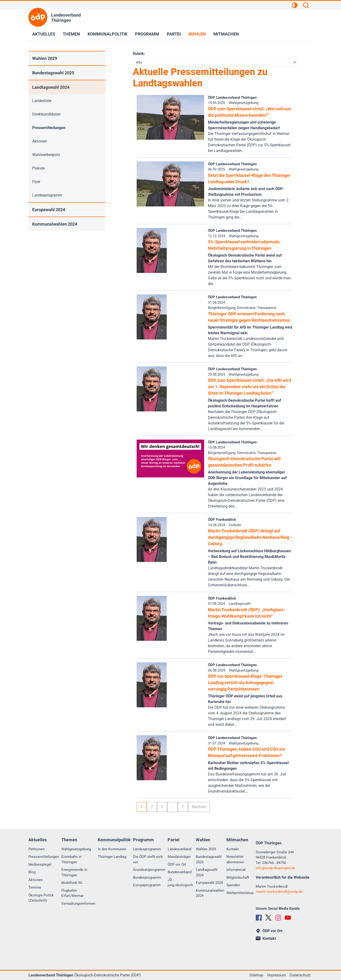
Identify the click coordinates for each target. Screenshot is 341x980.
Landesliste (42, 101)
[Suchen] (306, 6)
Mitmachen (226, 34)
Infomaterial (236, 870)
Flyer (36, 182)
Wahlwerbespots (46, 155)
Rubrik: (139, 54)
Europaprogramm (147, 885)
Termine (35, 887)
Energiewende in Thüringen (74, 872)
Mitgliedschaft (238, 878)
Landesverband (179, 849)
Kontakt (233, 849)
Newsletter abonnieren (235, 859)
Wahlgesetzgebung (76, 849)
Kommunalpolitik (108, 34)
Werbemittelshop (240, 893)
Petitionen (36, 849)
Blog (32, 872)
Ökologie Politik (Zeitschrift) (41, 898)
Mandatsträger (179, 857)
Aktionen (40, 141)
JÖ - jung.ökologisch (180, 883)
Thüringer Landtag (112, 857)
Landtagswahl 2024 (51, 87)
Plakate (38, 168)
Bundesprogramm (147, 878)
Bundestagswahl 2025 (53, 73)
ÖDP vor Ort (177, 864)
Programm (147, 34)
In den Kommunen (112, 849)
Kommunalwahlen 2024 (55, 224)
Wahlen (197, 34)
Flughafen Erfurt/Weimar (72, 893)
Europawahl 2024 (49, 210)
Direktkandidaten (46, 114)
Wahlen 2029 (45, 58)
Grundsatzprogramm (149, 870)
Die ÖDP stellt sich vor (148, 859)
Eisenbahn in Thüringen (71, 859)
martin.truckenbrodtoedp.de (279, 892)
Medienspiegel (40, 864)
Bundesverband (180, 872)
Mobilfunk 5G (72, 883)
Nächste (199, 807)
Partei (174, 34)
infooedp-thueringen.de (275, 868)
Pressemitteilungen (49, 128)
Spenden (233, 885)
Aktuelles (44, 34)
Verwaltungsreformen (78, 904)
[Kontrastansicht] (295, 6)
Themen (71, 34)
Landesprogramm (47, 195)
